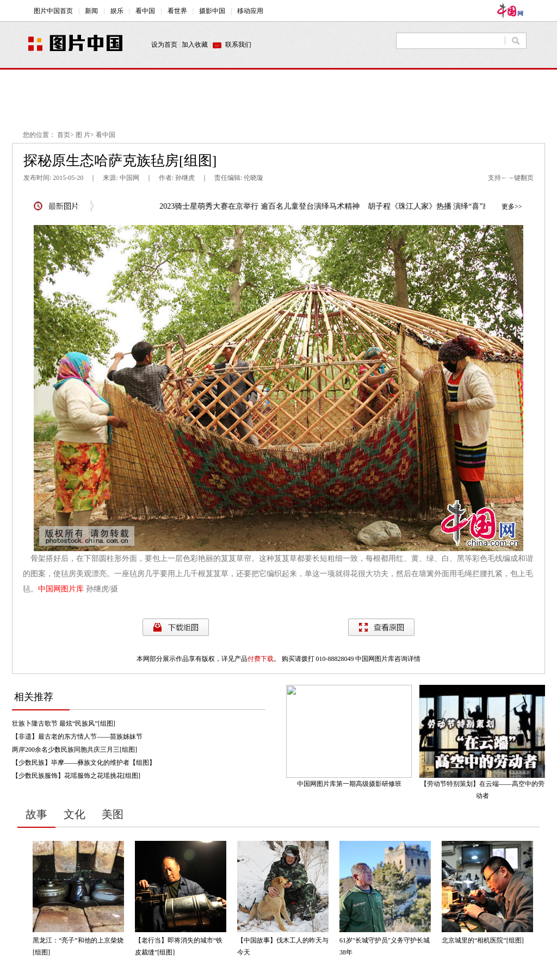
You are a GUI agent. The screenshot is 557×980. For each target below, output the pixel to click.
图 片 (83, 135)
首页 (64, 135)
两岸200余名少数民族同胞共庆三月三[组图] (75, 750)
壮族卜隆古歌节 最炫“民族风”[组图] (64, 723)
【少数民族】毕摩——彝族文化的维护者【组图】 (84, 763)
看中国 (106, 135)
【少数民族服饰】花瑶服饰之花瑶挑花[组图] (76, 776)
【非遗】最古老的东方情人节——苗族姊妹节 (77, 736)
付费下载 (261, 659)
